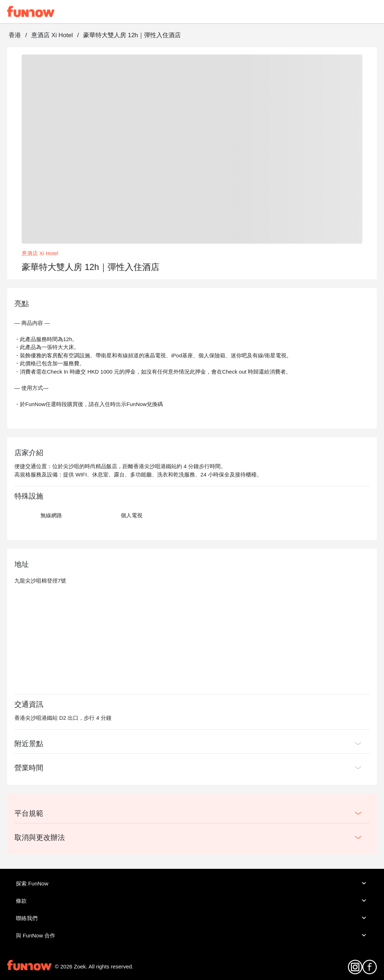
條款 (192, 901)
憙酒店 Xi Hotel (52, 35)
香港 (15, 35)
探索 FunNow (192, 883)
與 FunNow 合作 (192, 935)
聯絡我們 (192, 918)
